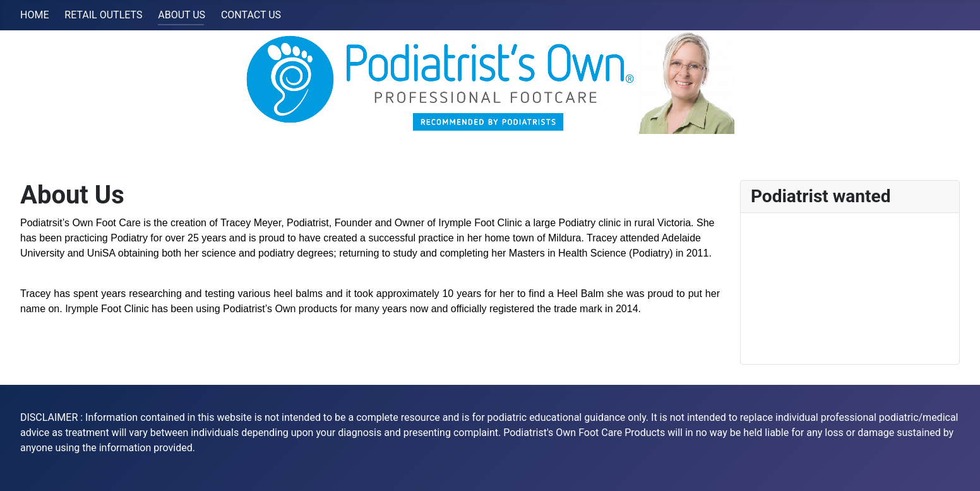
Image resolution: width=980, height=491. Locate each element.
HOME (34, 15)
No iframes (850, 286)
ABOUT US (182, 15)
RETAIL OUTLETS (103, 15)
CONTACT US (251, 15)
